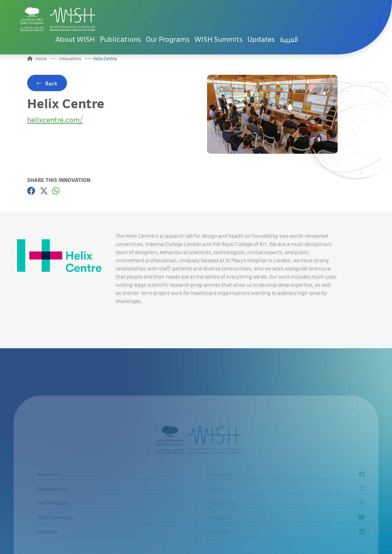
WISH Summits (218, 39)
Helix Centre (105, 59)
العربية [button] (289, 39)
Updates (261, 39)
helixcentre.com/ (55, 120)
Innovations (70, 59)
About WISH (75, 39)
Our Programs (168, 39)
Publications (120, 39)
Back (51, 83)
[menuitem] (289, 39)
